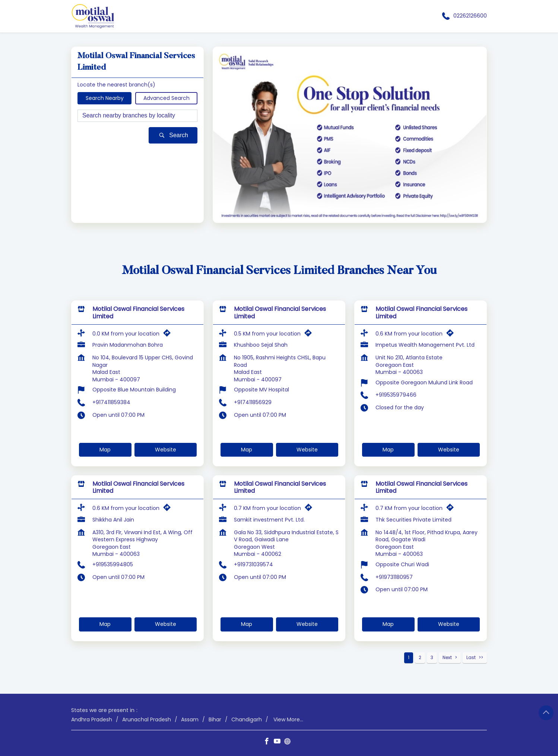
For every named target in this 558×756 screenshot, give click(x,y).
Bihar (215, 719)
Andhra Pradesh (92, 719)
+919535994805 (113, 564)
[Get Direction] (169, 335)
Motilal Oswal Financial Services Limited (138, 313)
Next (447, 657)
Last (471, 657)
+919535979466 (396, 395)
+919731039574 (253, 564)
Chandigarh (247, 719)
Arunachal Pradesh (147, 719)
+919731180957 (394, 577)
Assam (190, 719)
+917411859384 (111, 402)
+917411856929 (253, 402)
